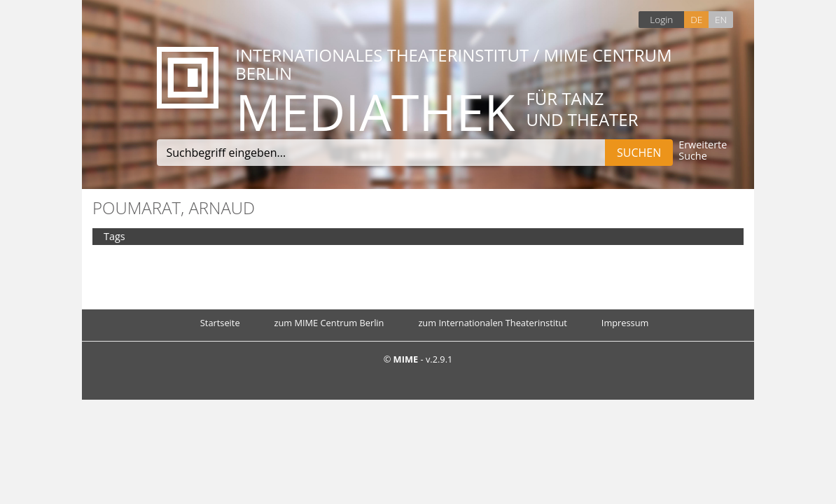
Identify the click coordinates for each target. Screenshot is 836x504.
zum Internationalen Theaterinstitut (493, 323)
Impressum (625, 323)
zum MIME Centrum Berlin (329, 323)
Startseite (220, 323)
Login (661, 19)
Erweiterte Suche (703, 151)
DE (696, 19)
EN (721, 19)
